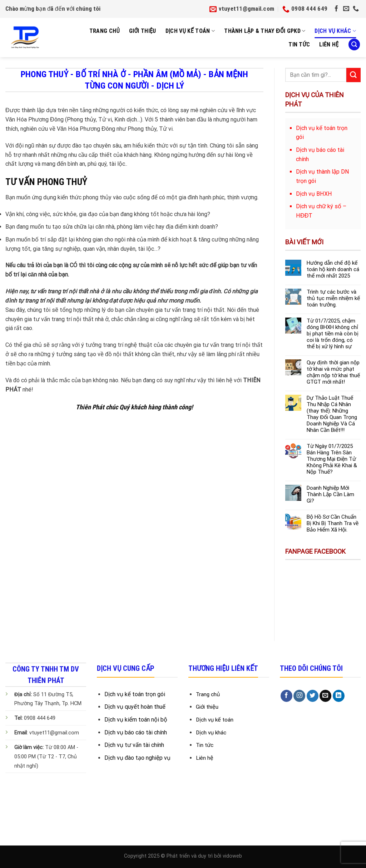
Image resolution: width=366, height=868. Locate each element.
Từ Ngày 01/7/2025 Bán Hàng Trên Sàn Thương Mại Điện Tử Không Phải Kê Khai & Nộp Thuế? (332, 459)
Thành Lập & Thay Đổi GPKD (265, 31)
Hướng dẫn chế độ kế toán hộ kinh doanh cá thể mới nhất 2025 (333, 269)
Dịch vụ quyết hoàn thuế (135, 707)
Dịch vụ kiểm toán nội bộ (136, 720)
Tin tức (299, 44)
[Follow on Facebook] (337, 9)
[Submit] (353, 75)
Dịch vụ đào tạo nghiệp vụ (137, 758)
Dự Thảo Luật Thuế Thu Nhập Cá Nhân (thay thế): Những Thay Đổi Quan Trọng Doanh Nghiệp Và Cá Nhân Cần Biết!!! (332, 414)
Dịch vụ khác (335, 31)
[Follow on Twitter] (313, 696)
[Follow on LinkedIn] (339, 696)
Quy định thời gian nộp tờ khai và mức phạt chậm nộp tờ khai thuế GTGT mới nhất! (333, 372)
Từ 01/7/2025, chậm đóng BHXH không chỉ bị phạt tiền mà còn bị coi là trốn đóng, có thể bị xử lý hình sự (333, 334)
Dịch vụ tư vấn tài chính (134, 745)
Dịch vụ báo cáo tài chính (136, 732)
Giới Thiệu (143, 31)
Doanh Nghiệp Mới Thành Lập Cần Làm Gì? (330, 494)
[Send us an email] (346, 9)
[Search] (354, 44)
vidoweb (232, 856)
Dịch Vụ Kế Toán (190, 31)
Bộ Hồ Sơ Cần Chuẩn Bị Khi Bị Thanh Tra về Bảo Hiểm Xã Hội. (333, 523)
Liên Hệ (329, 44)
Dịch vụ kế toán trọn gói (135, 694)
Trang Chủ (105, 31)
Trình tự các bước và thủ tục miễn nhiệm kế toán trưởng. (333, 298)
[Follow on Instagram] (299, 696)
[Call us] (356, 9)
